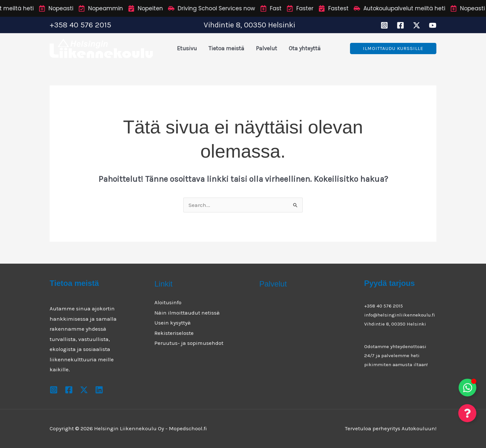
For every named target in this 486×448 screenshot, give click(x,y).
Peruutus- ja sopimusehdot (189, 343)
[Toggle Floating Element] (467, 388)
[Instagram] (384, 25)
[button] (393, 49)
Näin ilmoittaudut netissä (187, 313)
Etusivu (187, 48)
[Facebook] (400, 25)
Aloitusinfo (168, 302)
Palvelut (267, 48)
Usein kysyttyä (173, 323)
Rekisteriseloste (174, 333)
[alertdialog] (243, 8)
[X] (417, 25)
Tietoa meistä (226, 48)
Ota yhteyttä (305, 48)
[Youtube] (433, 25)
